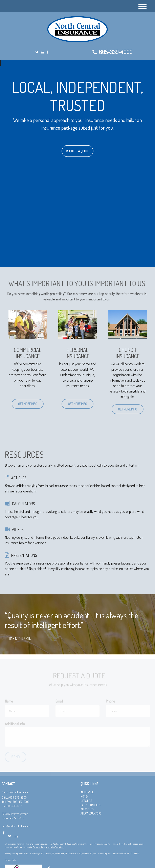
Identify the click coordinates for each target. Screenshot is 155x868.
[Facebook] (47, 52)
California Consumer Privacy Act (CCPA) (93, 844)
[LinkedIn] (42, 52)
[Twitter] (37, 52)
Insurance (87, 792)
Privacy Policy (11, 860)
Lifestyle (86, 801)
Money (84, 796)
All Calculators (91, 813)
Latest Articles (91, 805)
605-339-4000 (112, 52)
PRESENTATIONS (24, 555)
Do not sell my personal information (48, 847)
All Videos (87, 809)
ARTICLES (19, 478)
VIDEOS (18, 529)
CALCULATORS (23, 504)
